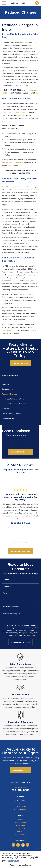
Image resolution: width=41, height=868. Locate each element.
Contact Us (20, 828)
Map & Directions (20, 809)
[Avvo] (28, 845)
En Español (20, 825)
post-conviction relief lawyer (14, 112)
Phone (5, 593)
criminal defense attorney (13, 163)
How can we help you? (11, 614)
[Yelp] (13, 845)
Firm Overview (20, 823)
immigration (28, 294)
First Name (7, 579)
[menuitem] (20, 384)
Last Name (7, 586)
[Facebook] (18, 845)
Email (5, 600)
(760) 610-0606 (14, 90)
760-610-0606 (20, 790)
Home (20, 820)
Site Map (20, 831)
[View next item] (24, 443)
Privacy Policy (20, 834)
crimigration (8, 330)
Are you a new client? (11, 607)
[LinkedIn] (23, 845)
